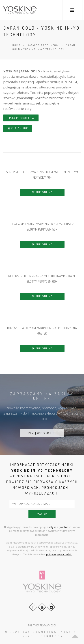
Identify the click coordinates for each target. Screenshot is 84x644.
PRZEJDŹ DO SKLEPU (42, 433)
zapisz (42, 514)
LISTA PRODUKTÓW (21, 118)
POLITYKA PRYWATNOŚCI (42, 625)
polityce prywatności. (59, 554)
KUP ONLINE (18, 128)
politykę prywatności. (59, 527)
